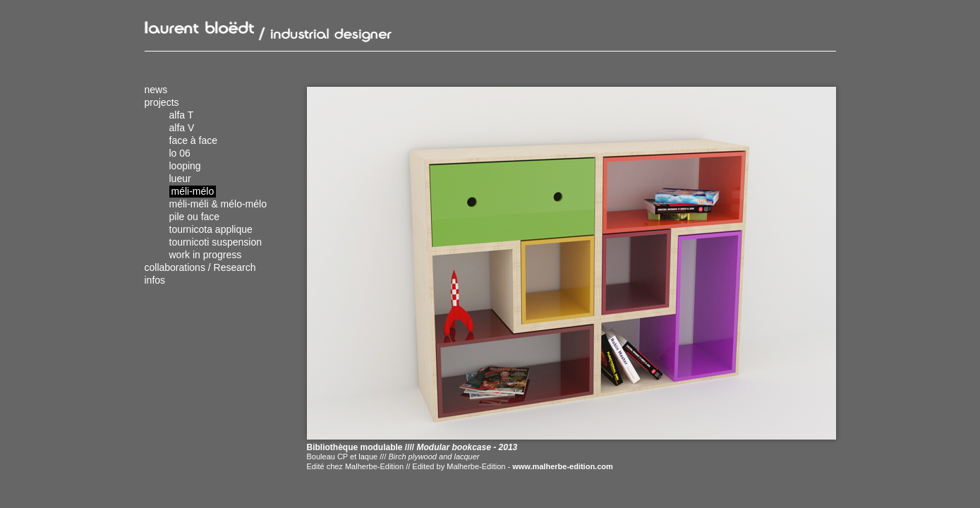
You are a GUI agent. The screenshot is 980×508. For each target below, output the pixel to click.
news (156, 90)
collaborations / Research (200, 267)
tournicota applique (211, 229)
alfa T (182, 115)
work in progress (206, 255)
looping (185, 166)
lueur (180, 179)
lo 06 (180, 153)
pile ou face (195, 217)
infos (155, 280)
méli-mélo (193, 191)
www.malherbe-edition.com (563, 466)
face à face (194, 140)
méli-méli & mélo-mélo (218, 204)
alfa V (182, 128)
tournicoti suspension (216, 242)
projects (162, 102)
